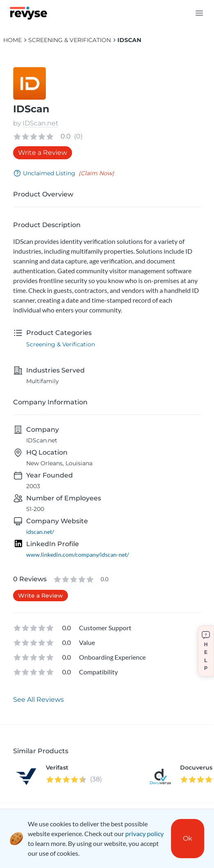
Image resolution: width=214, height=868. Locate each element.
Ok (188, 838)
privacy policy (144, 833)
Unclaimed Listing (44, 173)
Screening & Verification (70, 40)
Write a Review (43, 153)
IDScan (129, 40)
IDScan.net (40, 123)
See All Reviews (38, 700)
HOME (12, 40)
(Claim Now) (96, 173)
